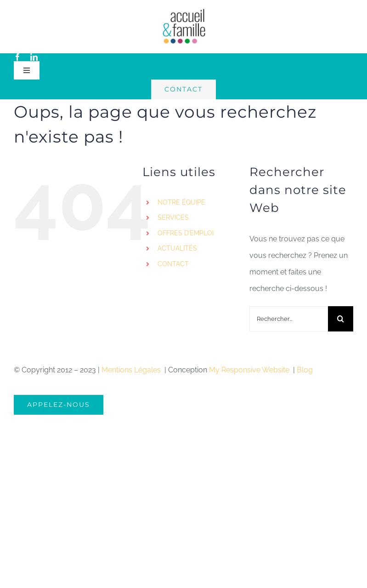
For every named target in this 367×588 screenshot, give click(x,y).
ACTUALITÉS (177, 248)
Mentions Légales (132, 370)
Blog (305, 370)
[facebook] (17, 57)
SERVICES (173, 217)
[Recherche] (341, 319)
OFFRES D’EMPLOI (186, 233)
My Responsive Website (250, 370)
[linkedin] (34, 57)
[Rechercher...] (289, 319)
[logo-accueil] (184, 11)
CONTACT (173, 264)
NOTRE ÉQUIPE (181, 202)
